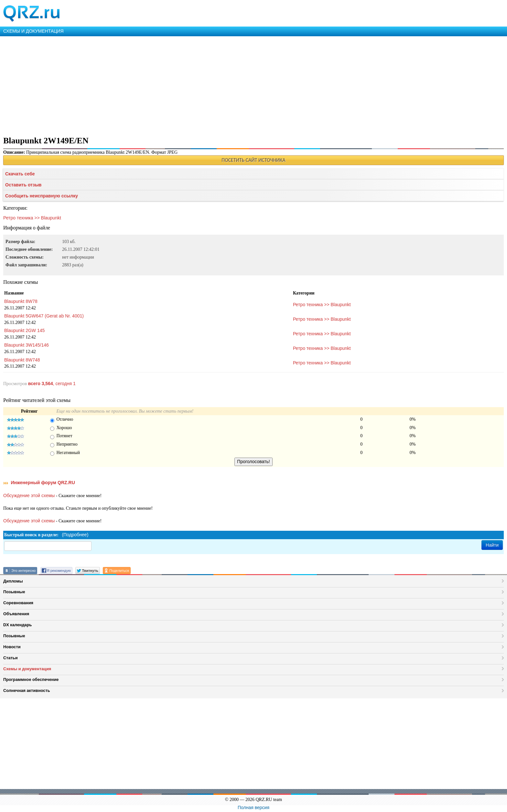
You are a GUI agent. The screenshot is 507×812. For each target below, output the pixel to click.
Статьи (11, 658)
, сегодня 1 (52, 384)
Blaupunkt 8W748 (22, 360)
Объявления (16, 614)
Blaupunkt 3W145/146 (27, 345)
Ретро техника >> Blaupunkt (32, 218)
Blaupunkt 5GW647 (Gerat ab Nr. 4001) (44, 316)
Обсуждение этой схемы (29, 495)
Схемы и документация (27, 669)
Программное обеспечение (31, 679)
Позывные (14, 592)
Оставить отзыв (23, 185)
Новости (12, 647)
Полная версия (253, 807)
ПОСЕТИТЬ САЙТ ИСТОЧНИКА (253, 160)
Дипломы (13, 581)
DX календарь (17, 625)
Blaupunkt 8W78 (21, 301)
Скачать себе (20, 174)
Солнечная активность (27, 690)
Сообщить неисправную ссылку (42, 196)
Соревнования (18, 603)
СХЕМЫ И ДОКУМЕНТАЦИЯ (33, 31)
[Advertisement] (194, 85)
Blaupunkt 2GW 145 (24, 330)
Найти (492, 545)
